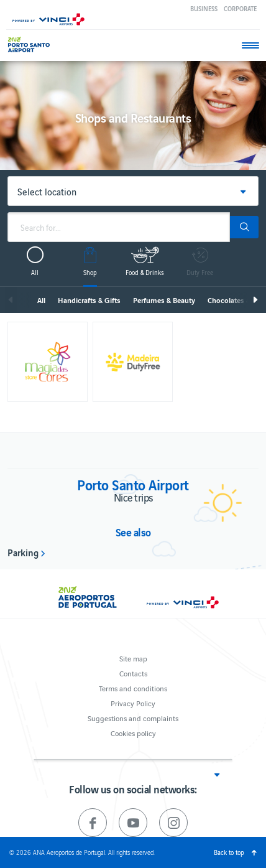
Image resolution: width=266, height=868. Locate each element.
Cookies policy (133, 733)
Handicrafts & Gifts (89, 300)
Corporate (240, 8)
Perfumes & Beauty (164, 300)
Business (204, 8)
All (41, 300)
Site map (133, 658)
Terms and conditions (133, 688)
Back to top (229, 852)
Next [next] (255, 300)
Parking (23, 552)
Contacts (133, 673)
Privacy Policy (133, 703)
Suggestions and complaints (133, 718)
